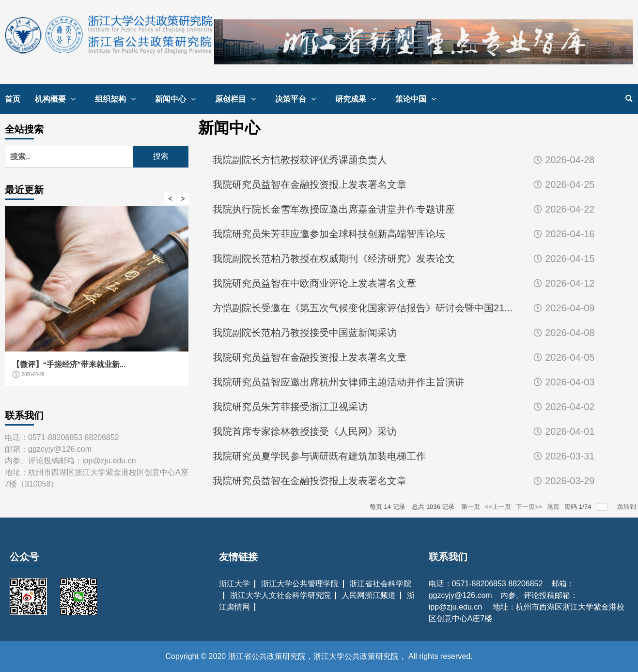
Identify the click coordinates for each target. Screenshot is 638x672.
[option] (97, 301)
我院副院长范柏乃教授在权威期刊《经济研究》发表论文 (334, 259)
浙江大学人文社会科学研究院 (280, 595)
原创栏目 (238, 99)
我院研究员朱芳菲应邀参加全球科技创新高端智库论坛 (329, 234)
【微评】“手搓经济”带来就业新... (69, 364)
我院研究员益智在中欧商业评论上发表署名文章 (314, 283)
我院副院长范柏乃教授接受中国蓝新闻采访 (305, 333)
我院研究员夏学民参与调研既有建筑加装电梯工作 (319, 456)
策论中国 (418, 99)
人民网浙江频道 (369, 595)
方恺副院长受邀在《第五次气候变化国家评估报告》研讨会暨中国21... (363, 308)
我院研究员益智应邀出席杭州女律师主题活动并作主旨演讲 (339, 382)
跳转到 (628, 507)
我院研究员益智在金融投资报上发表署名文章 (310, 184)
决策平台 (298, 99)
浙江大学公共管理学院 (300, 584)
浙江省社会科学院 (380, 584)
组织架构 (118, 99)
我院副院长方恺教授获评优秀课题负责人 (300, 160)
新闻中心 (178, 99)
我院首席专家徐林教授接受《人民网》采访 (305, 431)
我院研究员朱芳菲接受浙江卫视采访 (290, 407)
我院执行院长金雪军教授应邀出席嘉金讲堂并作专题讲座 (334, 209)
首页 (13, 99)
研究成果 (358, 99)
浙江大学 (234, 584)
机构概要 (58, 99)
